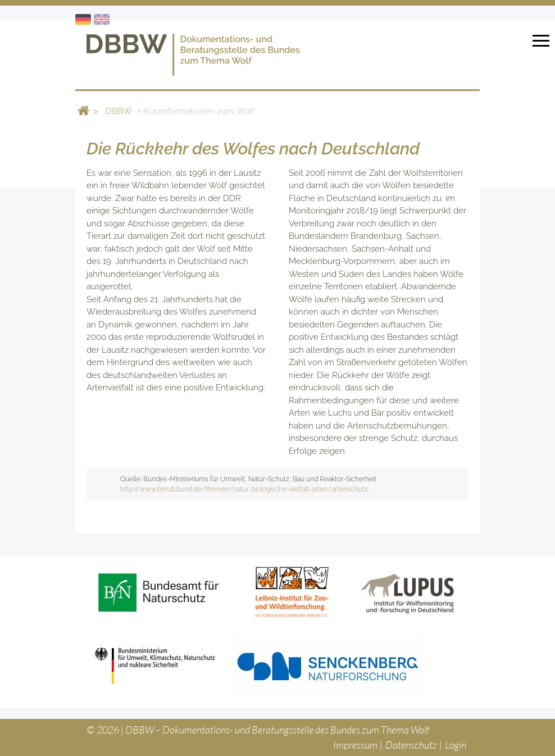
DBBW (119, 111)
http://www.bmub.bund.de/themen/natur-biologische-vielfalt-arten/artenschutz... (246, 489)
